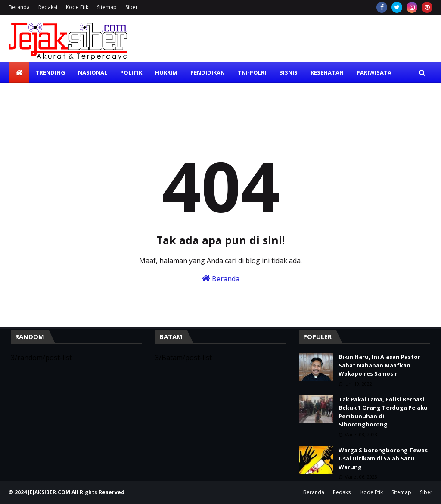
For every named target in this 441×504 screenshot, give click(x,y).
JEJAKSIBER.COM (50, 492)
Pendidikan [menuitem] (208, 72)
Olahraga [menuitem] (31, 93)
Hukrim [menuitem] (166, 72)
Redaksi (48, 7)
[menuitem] (19, 72)
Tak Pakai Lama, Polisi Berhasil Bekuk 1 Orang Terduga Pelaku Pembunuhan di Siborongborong (383, 412)
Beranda (19, 7)
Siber (132, 7)
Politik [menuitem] (131, 72)
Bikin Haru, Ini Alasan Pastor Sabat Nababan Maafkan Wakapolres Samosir (379, 365)
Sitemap (107, 7)
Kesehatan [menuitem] (327, 72)
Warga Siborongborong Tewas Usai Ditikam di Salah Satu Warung (383, 459)
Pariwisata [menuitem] (374, 72)
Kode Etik (77, 7)
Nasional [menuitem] (93, 72)
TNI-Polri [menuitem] (252, 72)
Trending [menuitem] (50, 72)
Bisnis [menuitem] (288, 72)
